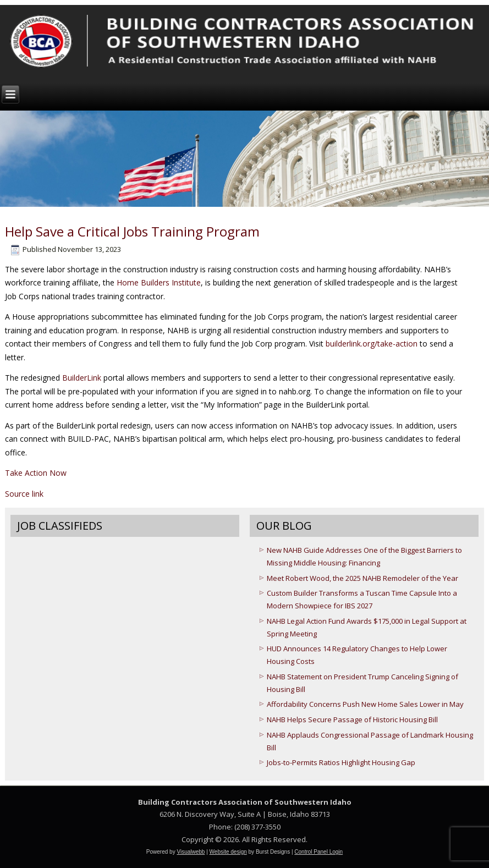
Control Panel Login (318, 852)
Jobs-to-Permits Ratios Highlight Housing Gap (341, 762)
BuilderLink (82, 378)
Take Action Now (36, 473)
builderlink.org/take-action (372, 344)
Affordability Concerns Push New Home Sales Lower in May (365, 704)
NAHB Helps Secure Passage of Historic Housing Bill (352, 719)
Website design (228, 852)
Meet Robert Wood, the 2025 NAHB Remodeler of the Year (362, 578)
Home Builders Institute (159, 282)
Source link (24, 494)
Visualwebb (191, 852)
